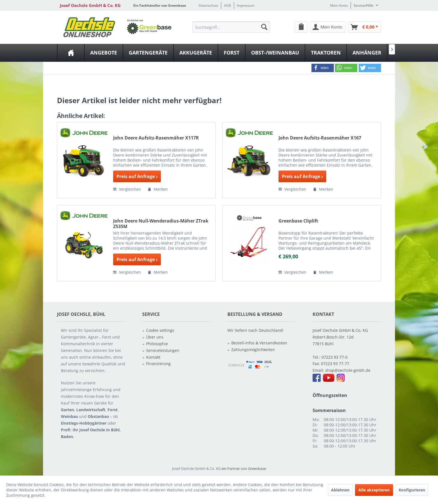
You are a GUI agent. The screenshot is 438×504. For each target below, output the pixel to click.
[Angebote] (104, 53)
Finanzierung (158, 364)
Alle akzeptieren (374, 490)
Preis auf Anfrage (137, 176)
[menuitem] (231, 27)
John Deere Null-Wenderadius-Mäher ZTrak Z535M (161, 224)
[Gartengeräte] (148, 53)
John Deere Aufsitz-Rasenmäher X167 (320, 138)
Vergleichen (127, 189)
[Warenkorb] (365, 27)
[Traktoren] (326, 53)
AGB (228, 5)
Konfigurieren (412, 490)
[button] (323, 68)
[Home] (71, 53)
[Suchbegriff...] (231, 27)
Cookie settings (160, 330)
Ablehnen (340, 490)
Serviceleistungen (163, 350)
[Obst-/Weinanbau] (275, 53)
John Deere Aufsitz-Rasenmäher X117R (156, 138)
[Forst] (232, 53)
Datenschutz (208, 5)
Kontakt (153, 357)
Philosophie (157, 344)
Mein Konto (339, 5)
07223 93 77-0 (335, 357)
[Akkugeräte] (196, 53)
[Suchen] (264, 27)
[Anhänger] (367, 53)
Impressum (246, 5)
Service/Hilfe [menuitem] (364, 5)
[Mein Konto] (328, 27)
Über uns (155, 337)
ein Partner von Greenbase (244, 468)
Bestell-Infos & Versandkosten (259, 343)
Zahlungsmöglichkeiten (253, 350)
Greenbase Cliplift (298, 221)
